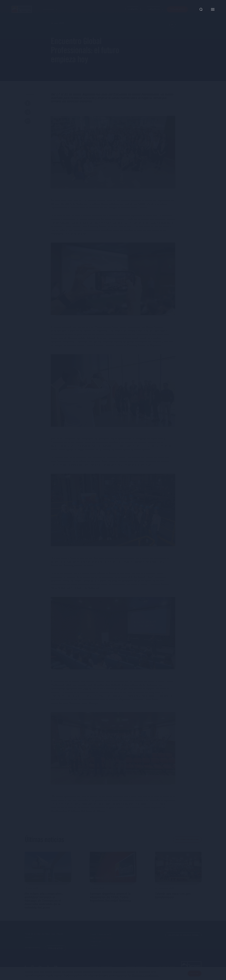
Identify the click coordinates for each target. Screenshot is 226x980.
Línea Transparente (101, 934)
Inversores (95, 941)
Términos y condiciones (145, 975)
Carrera (94, 945)
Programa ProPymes (101, 938)
